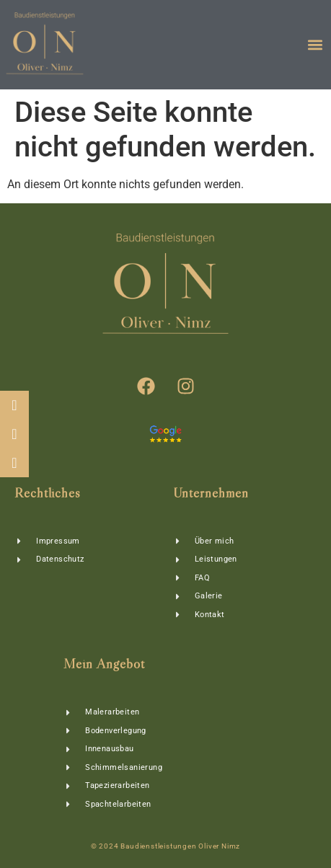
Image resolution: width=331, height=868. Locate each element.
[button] (315, 45)
